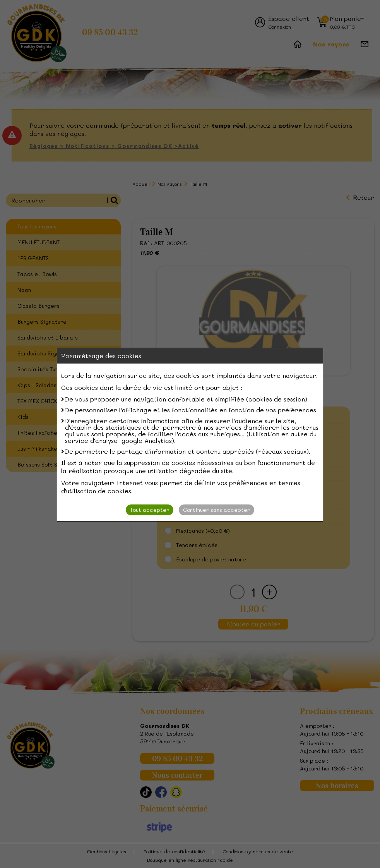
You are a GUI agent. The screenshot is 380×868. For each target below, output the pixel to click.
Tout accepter (150, 510)
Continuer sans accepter (217, 510)
